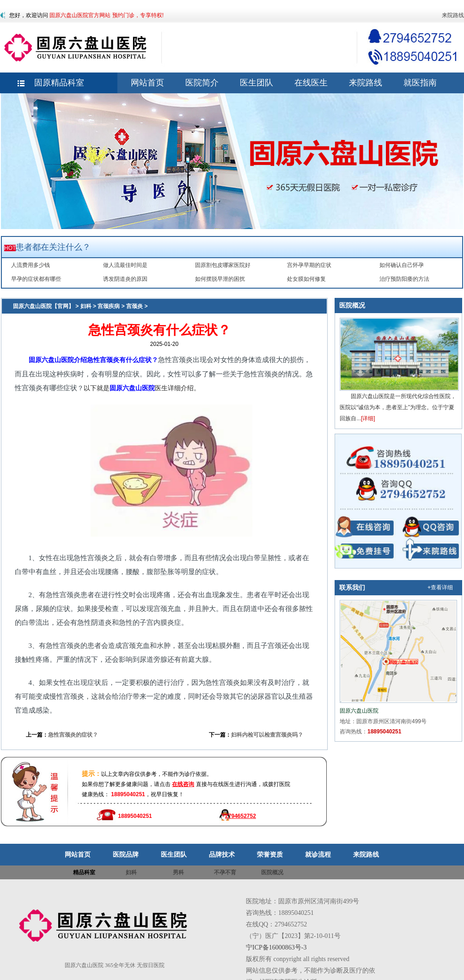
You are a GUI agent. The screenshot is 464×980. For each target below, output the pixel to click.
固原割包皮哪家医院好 (223, 265)
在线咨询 (183, 784)
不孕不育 (225, 872)
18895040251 (384, 732)
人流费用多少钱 (31, 265)
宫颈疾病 (109, 306)
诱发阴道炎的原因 (125, 279)
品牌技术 (222, 854)
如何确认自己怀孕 (402, 265)
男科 (178, 872)
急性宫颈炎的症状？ (73, 735)
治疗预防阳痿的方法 (404, 279)
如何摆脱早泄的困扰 (220, 279)
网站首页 (78, 854)
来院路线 (453, 15)
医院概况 (352, 305)
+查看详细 (440, 587)
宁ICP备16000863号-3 (276, 947)
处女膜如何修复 (306, 279)
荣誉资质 (270, 854)
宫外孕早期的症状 (309, 265)
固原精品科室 (59, 83)
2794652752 (241, 816)
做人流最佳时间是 (125, 265)
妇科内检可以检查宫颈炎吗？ (267, 735)
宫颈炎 (134, 306)
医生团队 (174, 854)
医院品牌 (126, 854)
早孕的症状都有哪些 (36, 279)
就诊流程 (318, 854)
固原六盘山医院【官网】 (43, 306)
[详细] (368, 418)
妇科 (86, 306)
